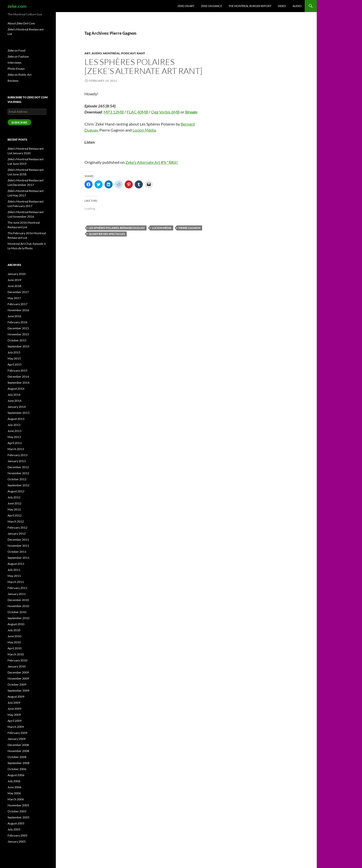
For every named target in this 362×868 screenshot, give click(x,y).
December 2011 (18, 540)
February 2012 (17, 527)
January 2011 (17, 594)
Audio (297, 6)
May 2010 (14, 642)
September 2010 (18, 618)
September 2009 (18, 691)
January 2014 (17, 407)
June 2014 (14, 401)
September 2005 (18, 817)
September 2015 (18, 346)
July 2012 (14, 497)
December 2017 (18, 292)
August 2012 (16, 491)
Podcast (128, 53)
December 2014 (18, 377)
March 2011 (16, 582)
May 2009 (14, 715)
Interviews (14, 63)
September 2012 (18, 485)
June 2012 (14, 503)
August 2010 (16, 624)
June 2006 (14, 787)
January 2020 (17, 274)
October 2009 (17, 684)
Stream (191, 112)
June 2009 (14, 709)
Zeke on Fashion (18, 56)
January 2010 (17, 666)
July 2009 (14, 703)
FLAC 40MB (137, 112)
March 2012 (16, 521)
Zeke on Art (186, 6)
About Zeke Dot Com (21, 23)
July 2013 (14, 425)
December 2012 (18, 467)
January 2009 (17, 739)
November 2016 (18, 310)
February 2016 (17, 322)
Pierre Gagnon (189, 228)
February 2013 (17, 455)
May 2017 (14, 298)
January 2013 (17, 461)
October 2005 (17, 811)
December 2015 (18, 328)
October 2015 (17, 340)
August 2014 (16, 389)
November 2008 (18, 751)
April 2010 (15, 648)
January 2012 (17, 534)
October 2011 (17, 552)
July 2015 (14, 352)
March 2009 (16, 727)
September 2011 (18, 558)
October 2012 (17, 479)
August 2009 (16, 697)
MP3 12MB (114, 112)
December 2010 (18, 600)
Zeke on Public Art (19, 75)
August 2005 (16, 823)
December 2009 (18, 672)
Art (87, 53)
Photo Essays (16, 69)
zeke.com (17, 6)
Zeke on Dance (211, 6)
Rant (141, 53)
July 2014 (14, 395)
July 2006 (14, 781)
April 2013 (15, 443)
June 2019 (14, 280)
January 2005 (17, 841)
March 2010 (16, 654)
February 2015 (17, 370)
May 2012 (14, 509)
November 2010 (18, 606)
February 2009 (17, 733)
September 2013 (18, 413)
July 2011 (14, 570)
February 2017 (17, 304)
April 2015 (15, 364)
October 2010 (17, 612)
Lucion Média (144, 130)
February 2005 (17, 835)
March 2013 (16, 449)
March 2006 (16, 799)
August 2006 (16, 775)
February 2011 (17, 588)
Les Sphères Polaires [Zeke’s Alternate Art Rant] (143, 66)
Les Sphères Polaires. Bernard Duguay (117, 228)
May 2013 (14, 437)
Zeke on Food (16, 50)
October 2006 (17, 769)
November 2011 (18, 546)
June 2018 (14, 286)
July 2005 (14, 829)
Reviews (13, 81)
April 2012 (15, 515)
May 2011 (14, 576)
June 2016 (14, 316)
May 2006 (14, 793)
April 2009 (15, 721)
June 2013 (14, 431)
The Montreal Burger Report (250, 6)
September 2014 (18, 383)
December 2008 (18, 745)
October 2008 (17, 757)
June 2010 (14, 636)
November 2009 (18, 678)
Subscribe (19, 122)
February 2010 (17, 660)
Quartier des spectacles (107, 234)
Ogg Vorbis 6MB (165, 112)
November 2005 (18, 805)
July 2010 (14, 630)
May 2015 (14, 358)
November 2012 (18, 473)
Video (282, 6)
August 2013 (16, 419)
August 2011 (16, 564)
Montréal (111, 53)
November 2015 (18, 334)
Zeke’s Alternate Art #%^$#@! (152, 162)
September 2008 (18, 763)
